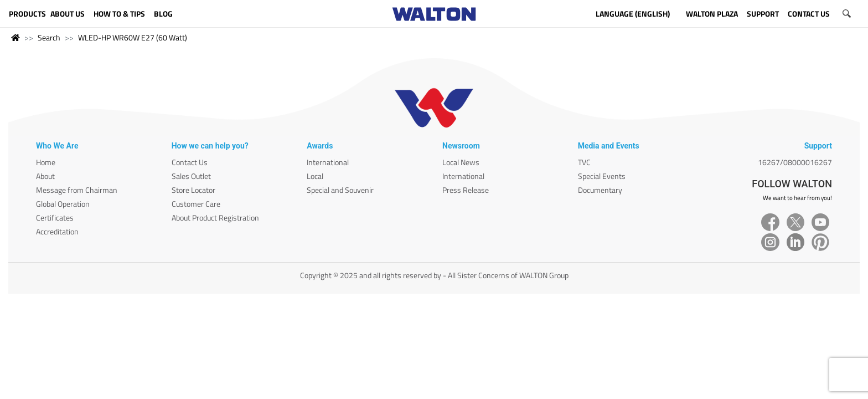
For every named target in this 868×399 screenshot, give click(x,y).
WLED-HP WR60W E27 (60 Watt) (133, 37)
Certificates (55, 218)
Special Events (602, 176)
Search (49, 37)
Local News (461, 162)
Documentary (600, 190)
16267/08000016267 (795, 162)
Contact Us (190, 162)
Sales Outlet (191, 176)
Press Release (466, 190)
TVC (584, 162)
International (328, 162)
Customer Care (196, 204)
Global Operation (63, 204)
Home (46, 162)
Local (315, 176)
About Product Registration (215, 218)
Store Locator (193, 190)
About (45, 176)
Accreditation (57, 231)
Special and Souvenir (340, 190)
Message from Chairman (77, 190)
